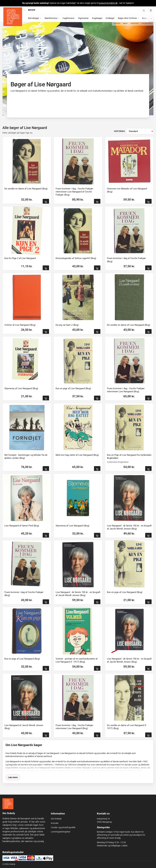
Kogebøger (97, 18)
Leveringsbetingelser (61, 832)
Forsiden (117, 23)
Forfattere (135, 23)
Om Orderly (56, 819)
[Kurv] (151, 11)
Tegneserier (83, 18)
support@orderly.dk (108, 3)
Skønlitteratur (51, 18)
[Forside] (13, 17)
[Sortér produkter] (140, 131)
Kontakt (55, 823)
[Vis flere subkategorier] (151, 18)
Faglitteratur (69, 18)
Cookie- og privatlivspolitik (63, 827)
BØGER (32, 10)
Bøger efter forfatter (127, 18)
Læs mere (13, 777)
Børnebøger (34, 18)
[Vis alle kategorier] (25, 10)
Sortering (119, 131)
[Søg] (144, 11)
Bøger (125, 23)
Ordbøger (110, 18)
